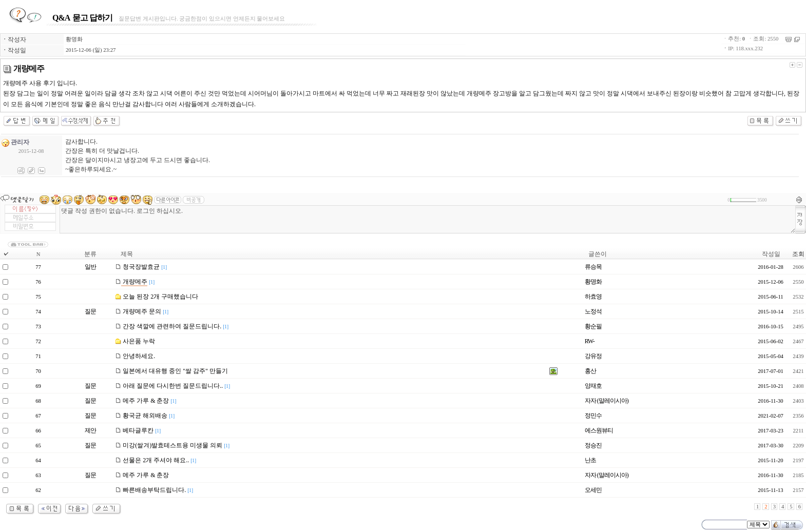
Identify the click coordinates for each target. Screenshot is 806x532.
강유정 (593, 356)
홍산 (590, 371)
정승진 (593, 445)
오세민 (593, 490)
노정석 (593, 311)
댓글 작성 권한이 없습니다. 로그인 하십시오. (428, 219)
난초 (590, 460)
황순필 (593, 326)
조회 (798, 254)
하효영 (593, 297)
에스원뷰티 (599, 430)
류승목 (593, 267)
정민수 (593, 416)
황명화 (74, 39)
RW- (590, 341)
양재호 (593, 386)
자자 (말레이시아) (607, 401)
